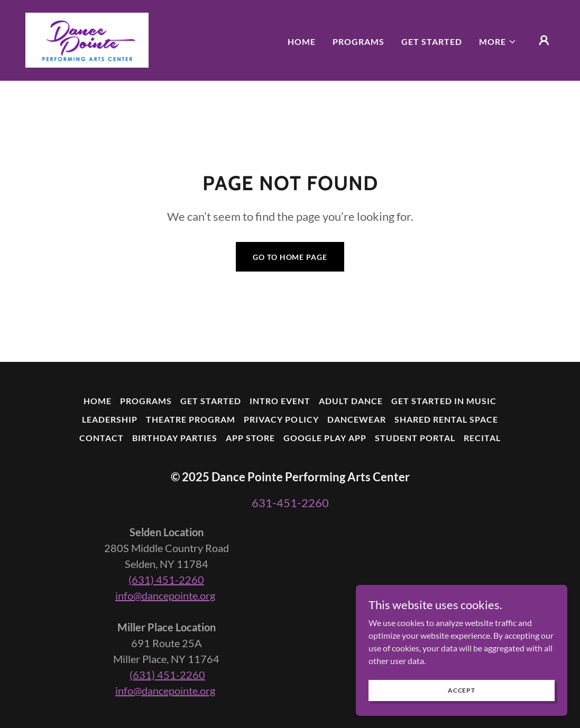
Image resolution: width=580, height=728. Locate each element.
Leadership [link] (110, 419)
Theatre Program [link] (191, 419)
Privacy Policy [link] (281, 419)
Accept (462, 698)
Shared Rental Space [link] (446, 419)
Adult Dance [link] (351, 401)
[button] (498, 42)
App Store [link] (250, 438)
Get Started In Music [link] (444, 401)
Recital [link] (482, 438)
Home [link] (302, 41)
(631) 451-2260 (166, 580)
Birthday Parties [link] (175, 438)
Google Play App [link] (325, 438)
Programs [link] (358, 41)
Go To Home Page (290, 257)
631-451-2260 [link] (290, 503)
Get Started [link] (432, 41)
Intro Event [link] (280, 401)
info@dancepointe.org (165, 595)
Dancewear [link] (357, 419)
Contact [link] (102, 438)
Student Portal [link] (415, 438)
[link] (87, 39)
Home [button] (98, 401)
